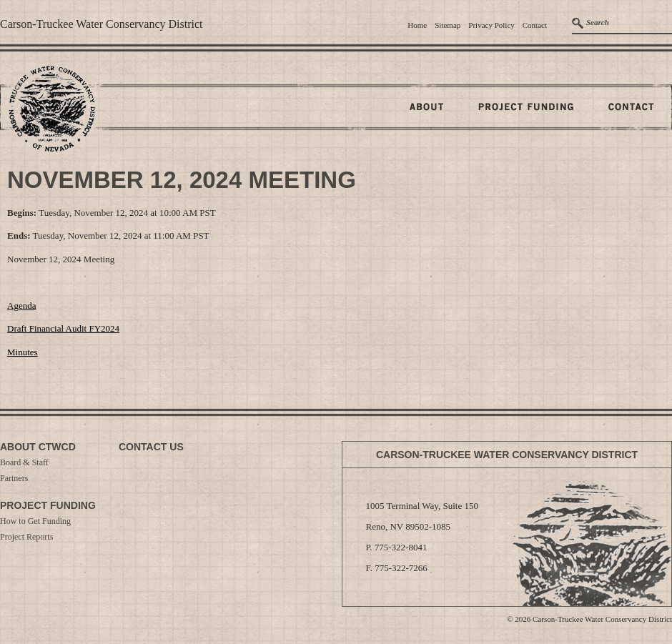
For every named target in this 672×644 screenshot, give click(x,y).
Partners (14, 478)
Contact (535, 25)
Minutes (23, 352)
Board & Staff (24, 462)
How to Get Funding (35, 521)
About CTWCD (38, 447)
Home (417, 25)
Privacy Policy (491, 25)
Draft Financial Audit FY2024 (63, 328)
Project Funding (48, 505)
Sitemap (448, 25)
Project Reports (26, 537)
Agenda (21, 306)
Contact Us (151, 447)
